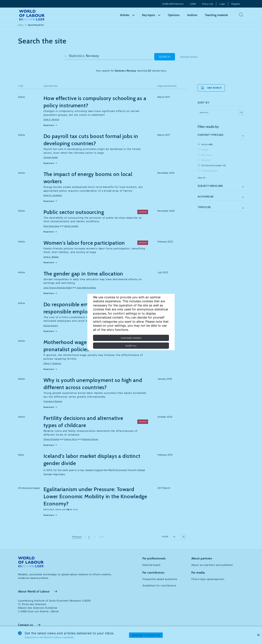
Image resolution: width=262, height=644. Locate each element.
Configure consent (131, 338)
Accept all (131, 346)
